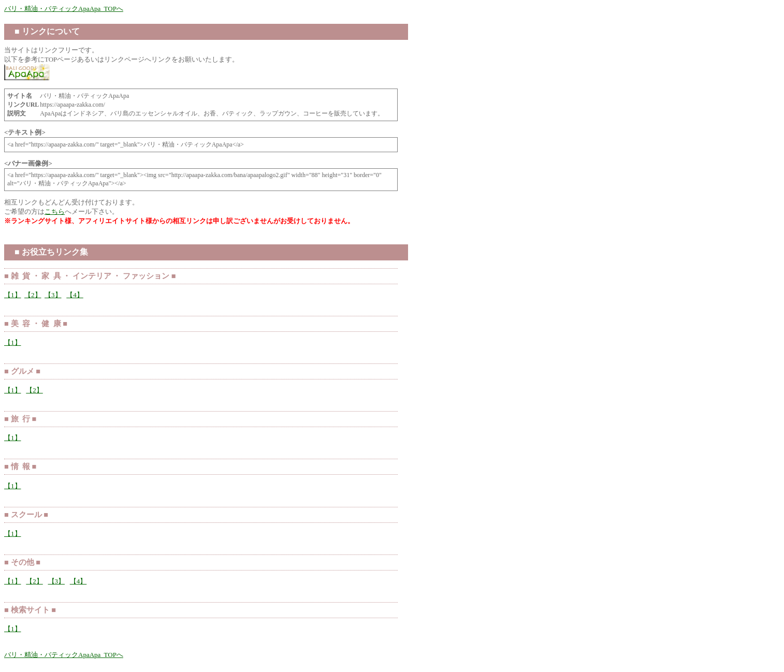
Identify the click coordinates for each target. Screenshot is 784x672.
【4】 (75, 295)
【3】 (53, 295)
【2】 (33, 295)
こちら (55, 211)
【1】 (13, 295)
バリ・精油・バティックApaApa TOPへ (64, 9)
